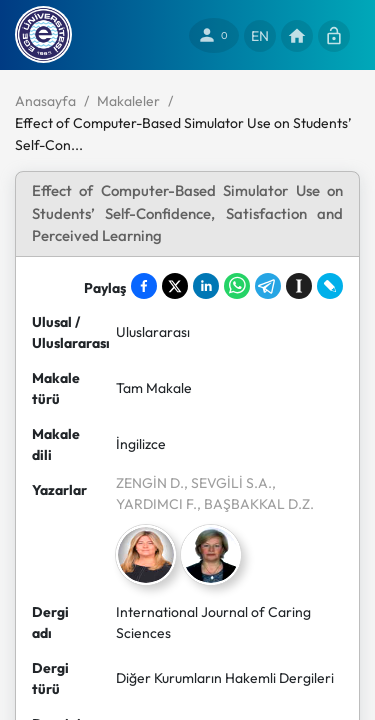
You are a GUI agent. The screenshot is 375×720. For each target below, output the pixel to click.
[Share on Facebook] (144, 286)
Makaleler (128, 101)
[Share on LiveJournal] (330, 286)
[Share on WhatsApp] (237, 286)
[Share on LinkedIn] (206, 286)
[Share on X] (175, 286)
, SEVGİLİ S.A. (228, 483)
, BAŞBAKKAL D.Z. (255, 504)
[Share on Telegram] (268, 286)
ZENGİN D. (150, 483)
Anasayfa (45, 101)
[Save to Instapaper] (299, 286)
